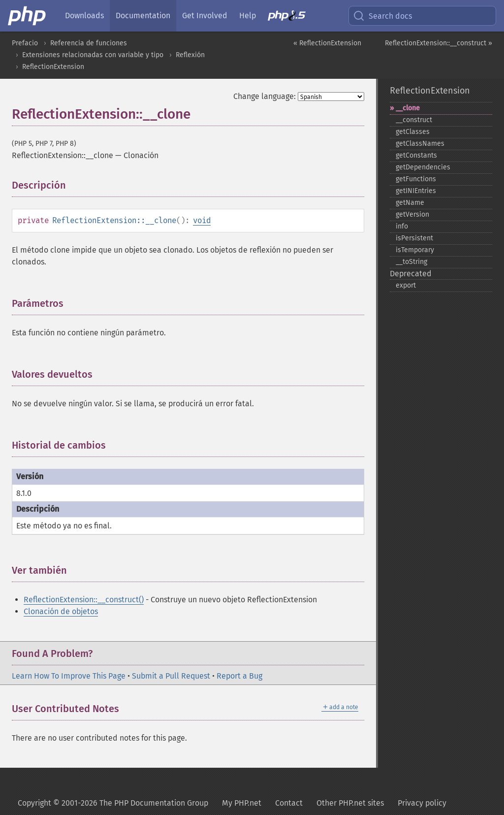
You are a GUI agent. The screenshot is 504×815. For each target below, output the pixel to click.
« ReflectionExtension (327, 43)
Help (248, 16)
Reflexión (190, 55)
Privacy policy (422, 803)
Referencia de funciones (89, 43)
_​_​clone (408, 108)
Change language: (265, 96)
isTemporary (415, 250)
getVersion (412, 214)
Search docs (382, 16)
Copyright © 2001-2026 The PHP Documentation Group (113, 803)
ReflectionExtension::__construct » (439, 43)
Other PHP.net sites (350, 803)
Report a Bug (239, 676)
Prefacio (25, 43)
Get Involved (205, 16)
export (406, 285)
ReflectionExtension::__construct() (84, 600)
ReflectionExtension (53, 67)
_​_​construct (414, 120)
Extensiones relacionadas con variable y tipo (93, 55)
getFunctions (416, 179)
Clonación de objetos (61, 611)
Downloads (84, 16)
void (202, 220)
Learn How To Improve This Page (69, 676)
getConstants (416, 155)
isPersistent (414, 238)
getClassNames (420, 144)
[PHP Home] (28, 16)
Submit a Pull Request (171, 676)
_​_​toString (411, 262)
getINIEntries (416, 191)
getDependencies (423, 167)
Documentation (143, 16)
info (402, 226)
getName (410, 203)
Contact (289, 803)
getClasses (413, 132)
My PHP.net (242, 803)
